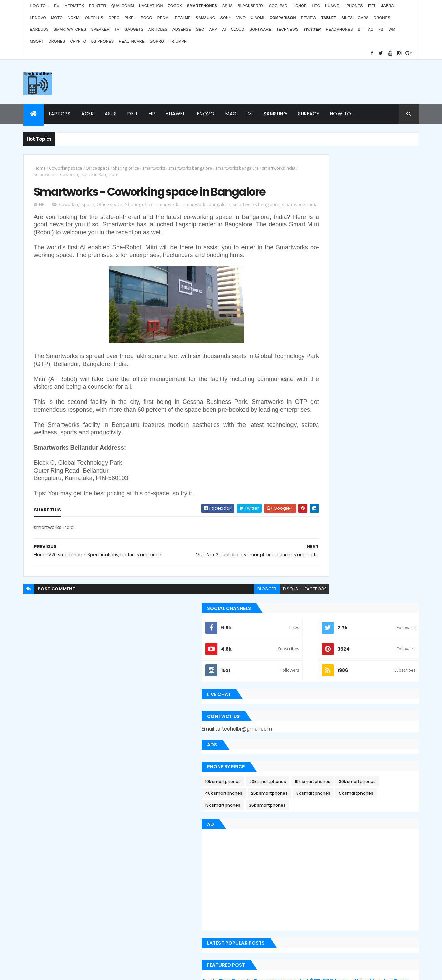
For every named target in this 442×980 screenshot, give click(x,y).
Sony (226, 18)
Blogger (235, 926)
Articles (158, 29)
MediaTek (74, 6)
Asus (227, 6)
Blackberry (251, 6)
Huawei (333, 6)
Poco (146, 18)
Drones (382, 18)
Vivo (241, 18)
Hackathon (151, 6)
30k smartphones (362, 345)
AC (371, 29)
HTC (316, 6)
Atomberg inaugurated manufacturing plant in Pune (368, 858)
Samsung (206, 18)
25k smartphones (364, 357)
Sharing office (126, 168)
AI (224, 29)
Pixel (130, 18)
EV (57, 6)
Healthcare (132, 41)
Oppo (114, 18)
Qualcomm (123, 6)
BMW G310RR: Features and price (360, 891)
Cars (363, 18)
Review (309, 18)
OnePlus (94, 18)
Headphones (340, 29)
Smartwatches (70, 29)
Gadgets (134, 29)
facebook (269, 637)
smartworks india (50, 175)
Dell (133, 114)
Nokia (74, 18)
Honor (300, 6)
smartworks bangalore (190, 168)
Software (260, 29)
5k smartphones (359, 369)
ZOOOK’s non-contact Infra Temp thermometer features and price (362, 792)
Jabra (387, 6)
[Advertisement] (296, 82)
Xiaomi (257, 18)
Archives (388, 681)
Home (40, 168)
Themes (69, 971)
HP (152, 114)
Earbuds (39, 29)
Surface (309, 114)
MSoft (37, 41)
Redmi (164, 18)
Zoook (175, 6)
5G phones (103, 41)
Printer (97, 6)
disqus (244, 637)
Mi (250, 114)
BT (361, 29)
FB (381, 29)
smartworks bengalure (237, 168)
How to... (40, 6)
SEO (200, 29)
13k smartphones (317, 381)
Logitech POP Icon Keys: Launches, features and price (362, 923)
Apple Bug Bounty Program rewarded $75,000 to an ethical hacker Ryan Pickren (357, 560)
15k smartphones (318, 345)
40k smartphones (318, 357)
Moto (57, 18)
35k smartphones (362, 381)
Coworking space (66, 168)
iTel (372, 6)
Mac (231, 114)
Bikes (347, 18)
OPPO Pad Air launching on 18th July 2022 (370, 825)
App (213, 29)
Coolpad (278, 6)
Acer (87, 114)
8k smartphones (317, 369)
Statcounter (172, 907)
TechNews (287, 29)
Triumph (178, 41)
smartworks (154, 168)
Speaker (100, 29)
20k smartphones (362, 334)
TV (117, 29)
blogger (220, 637)
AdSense (182, 29)
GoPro (157, 41)
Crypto (78, 41)
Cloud (238, 29)
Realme (183, 18)
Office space (98, 168)
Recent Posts (327, 681)
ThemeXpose (43, 971)
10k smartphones (318, 334)
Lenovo (38, 18)
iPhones (354, 6)
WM (392, 29)
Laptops (60, 114)
